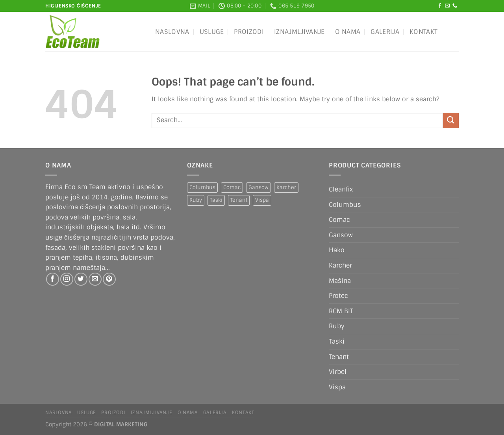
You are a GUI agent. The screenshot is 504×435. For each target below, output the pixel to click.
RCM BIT (341, 311)
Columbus (345, 205)
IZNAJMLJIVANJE (299, 32)
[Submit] (451, 120)
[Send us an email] (447, 6)
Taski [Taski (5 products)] (216, 200)
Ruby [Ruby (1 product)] (196, 200)
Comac (339, 220)
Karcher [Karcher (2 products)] (286, 187)
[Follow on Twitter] (81, 279)
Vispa (337, 387)
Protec (338, 296)
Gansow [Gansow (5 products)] (258, 187)
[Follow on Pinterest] (109, 279)
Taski (337, 341)
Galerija (385, 32)
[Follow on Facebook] (440, 6)
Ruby (337, 326)
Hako (337, 250)
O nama (348, 32)
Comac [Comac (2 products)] (232, 187)
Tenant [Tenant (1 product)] (239, 200)
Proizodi (249, 32)
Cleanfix (341, 189)
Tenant (339, 357)
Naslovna (172, 32)
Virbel (338, 372)
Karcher (340, 265)
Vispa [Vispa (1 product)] (262, 200)
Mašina (340, 281)
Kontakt (423, 32)
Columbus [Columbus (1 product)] (202, 187)
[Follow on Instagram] (67, 279)
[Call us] (455, 6)
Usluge (212, 32)
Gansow (341, 235)
